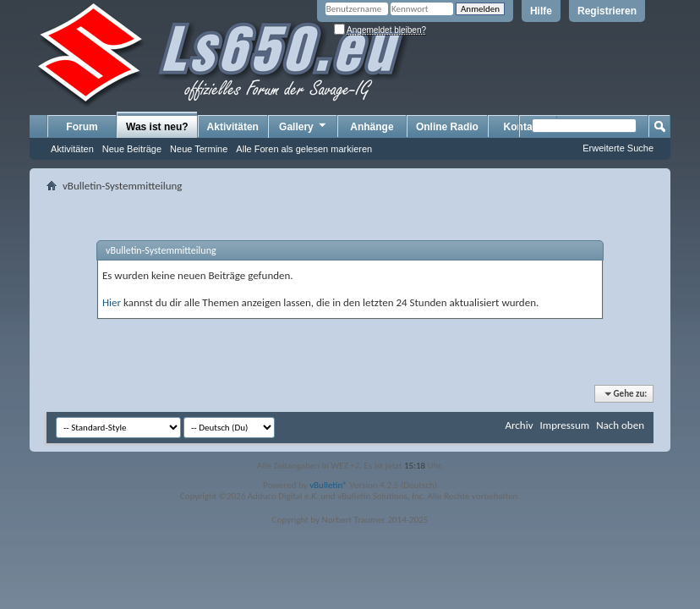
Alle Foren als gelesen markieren (304, 149)
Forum (82, 127)
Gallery (304, 126)
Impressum (564, 425)
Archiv (519, 425)
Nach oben (620, 425)
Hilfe (541, 11)
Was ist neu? (157, 127)
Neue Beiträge (132, 149)
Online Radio (447, 127)
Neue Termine (199, 149)
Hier (112, 302)
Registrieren (607, 11)
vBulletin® (328, 485)
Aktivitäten (72, 149)
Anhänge (372, 127)
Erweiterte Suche (618, 148)
